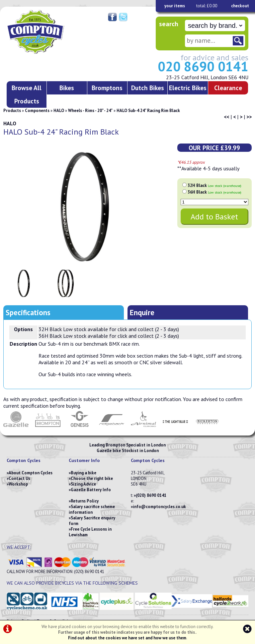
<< (226, 117)
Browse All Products (27, 94)
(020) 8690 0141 (151, 495)
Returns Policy (85, 501)
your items (175, 6)
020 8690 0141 (203, 66)
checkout (240, 6)
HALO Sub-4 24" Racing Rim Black (148, 111)
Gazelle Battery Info (91, 490)
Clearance (228, 88)
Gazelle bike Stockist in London (128, 451)
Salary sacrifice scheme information (92, 509)
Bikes (67, 88)
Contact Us (19, 478)
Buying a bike (84, 473)
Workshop (18, 484)
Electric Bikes (188, 88)
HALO (59, 111)
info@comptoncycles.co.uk (159, 507)
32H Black (214, 185)
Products (12, 111)
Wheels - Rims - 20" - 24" (90, 111)
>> (249, 117)
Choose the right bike (92, 478)
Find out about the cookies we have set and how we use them (127, 638)
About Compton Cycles (31, 473)
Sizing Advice (83, 484)
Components (37, 111)
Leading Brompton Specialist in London (127, 445)
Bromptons (107, 88)
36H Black (214, 192)
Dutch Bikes (148, 88)
